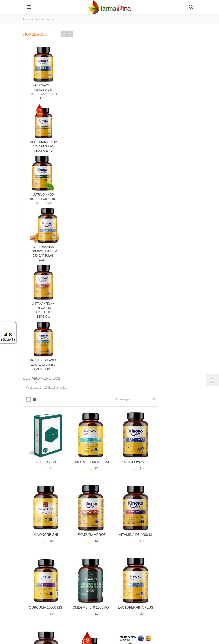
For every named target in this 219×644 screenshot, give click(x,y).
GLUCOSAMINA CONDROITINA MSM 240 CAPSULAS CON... (43, 253)
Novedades (35, 34)
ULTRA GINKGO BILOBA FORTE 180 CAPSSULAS (43, 199)
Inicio (27, 19)
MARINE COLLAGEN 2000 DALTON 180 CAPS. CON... (43, 365)
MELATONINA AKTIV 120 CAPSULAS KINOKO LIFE (43, 146)
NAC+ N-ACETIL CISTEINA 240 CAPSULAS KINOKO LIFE (43, 92)
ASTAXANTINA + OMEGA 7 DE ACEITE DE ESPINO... (43, 310)
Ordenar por (160, 54)
